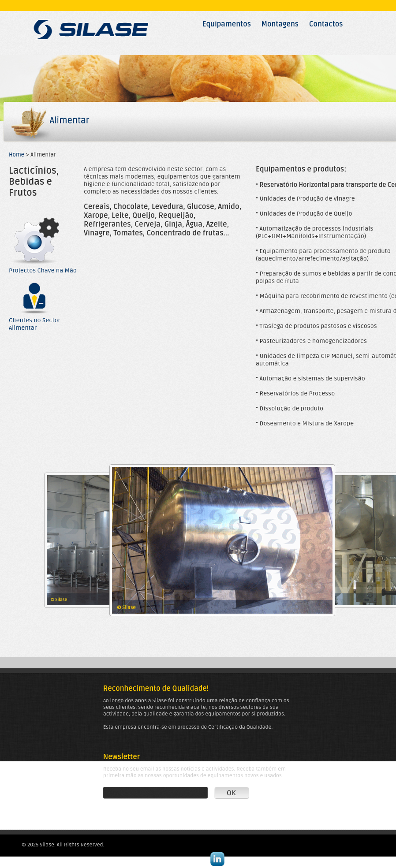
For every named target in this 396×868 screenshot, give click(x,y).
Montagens (280, 24)
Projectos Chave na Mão (43, 268)
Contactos (326, 24)
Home (17, 155)
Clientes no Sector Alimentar (35, 321)
